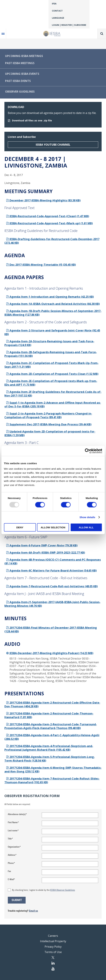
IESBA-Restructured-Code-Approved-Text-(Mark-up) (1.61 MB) (49, 223)
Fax (9, 871)
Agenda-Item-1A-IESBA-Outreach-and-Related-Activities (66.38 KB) (53, 304)
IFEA (54, 4)
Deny (20, 527)
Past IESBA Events (18, 81)
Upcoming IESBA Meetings (24, 56)
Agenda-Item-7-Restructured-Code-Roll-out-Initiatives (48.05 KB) (52, 586)
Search (102, 34)
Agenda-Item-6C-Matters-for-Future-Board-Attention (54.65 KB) (51, 571)
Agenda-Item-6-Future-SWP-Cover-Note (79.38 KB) (42, 545)
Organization (14, 847)
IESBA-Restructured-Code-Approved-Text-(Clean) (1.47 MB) (48, 216)
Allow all (86, 527)
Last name (13, 830)
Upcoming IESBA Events (22, 74)
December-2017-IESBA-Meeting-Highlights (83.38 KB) (43, 200)
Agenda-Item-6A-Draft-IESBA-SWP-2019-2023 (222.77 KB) (46, 553)
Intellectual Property (53, 941)
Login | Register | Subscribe (69, 25)
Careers (53, 936)
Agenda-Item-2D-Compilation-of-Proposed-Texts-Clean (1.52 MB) (52, 374)
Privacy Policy (53, 947)
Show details (87, 517)
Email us (33, 911)
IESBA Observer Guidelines (63, 890)
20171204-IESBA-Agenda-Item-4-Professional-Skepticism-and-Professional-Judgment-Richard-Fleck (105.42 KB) (49, 748)
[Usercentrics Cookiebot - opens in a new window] (87, 451)
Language (58, 18)
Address (12, 855)
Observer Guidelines (20, 92)
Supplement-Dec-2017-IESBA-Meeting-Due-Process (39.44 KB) (49, 424)
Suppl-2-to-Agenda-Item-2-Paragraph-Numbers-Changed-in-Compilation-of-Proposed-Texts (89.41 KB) (48, 415)
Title (10, 839)
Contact (57, 11)
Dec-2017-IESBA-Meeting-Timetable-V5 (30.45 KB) (41, 265)
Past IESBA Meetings (20, 63)
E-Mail (11, 879)
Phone (11, 863)
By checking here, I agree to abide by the (44, 890)
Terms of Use (53, 952)
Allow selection (53, 527)
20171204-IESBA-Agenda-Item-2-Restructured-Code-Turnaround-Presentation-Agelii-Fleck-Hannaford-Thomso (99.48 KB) (51, 726)
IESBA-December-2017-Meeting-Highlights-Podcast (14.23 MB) (50, 653)
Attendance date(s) (17, 814)
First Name (13, 822)
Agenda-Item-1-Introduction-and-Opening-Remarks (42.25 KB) (50, 297)
